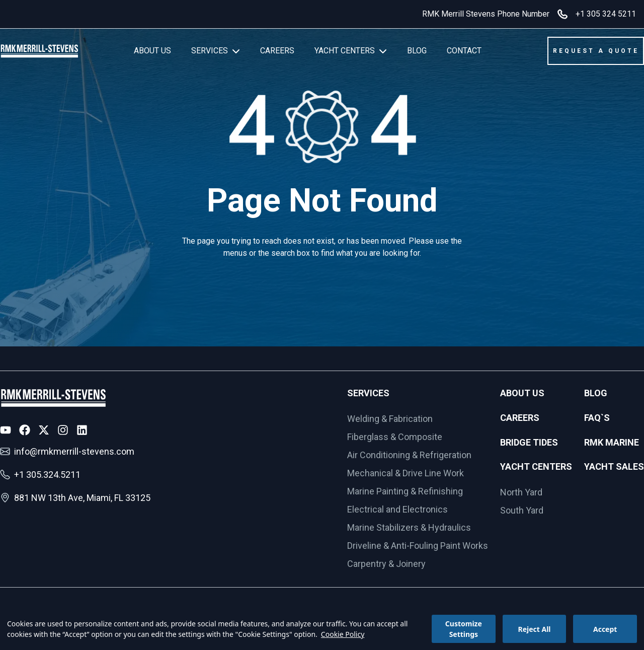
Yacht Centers (536, 466)
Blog (596, 393)
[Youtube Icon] (6, 430)
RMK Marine (612, 442)
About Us (522, 393)
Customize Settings (464, 629)
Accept (605, 629)
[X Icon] (44, 430)
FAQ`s (597, 418)
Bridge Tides (529, 442)
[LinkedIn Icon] (82, 430)
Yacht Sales (614, 466)
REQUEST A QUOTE (596, 51)
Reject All (534, 629)
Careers (520, 418)
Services (368, 393)
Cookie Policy (343, 634)
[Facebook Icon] (25, 430)
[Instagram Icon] (63, 430)
